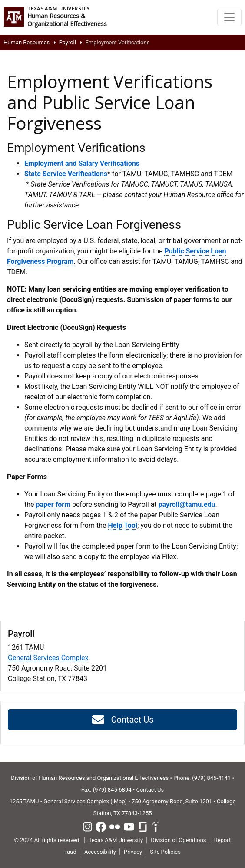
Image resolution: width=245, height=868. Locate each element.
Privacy (133, 852)
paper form (53, 505)
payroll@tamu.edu (187, 505)
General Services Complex (48, 658)
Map (119, 801)
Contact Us (150, 790)
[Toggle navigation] (229, 17)
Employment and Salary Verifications (82, 163)
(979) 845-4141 (211, 778)
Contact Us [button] (122, 720)
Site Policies (165, 852)
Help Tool (122, 525)
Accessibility (100, 852)
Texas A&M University (116, 840)
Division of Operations (178, 840)
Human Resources (26, 42)
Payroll (68, 42)
